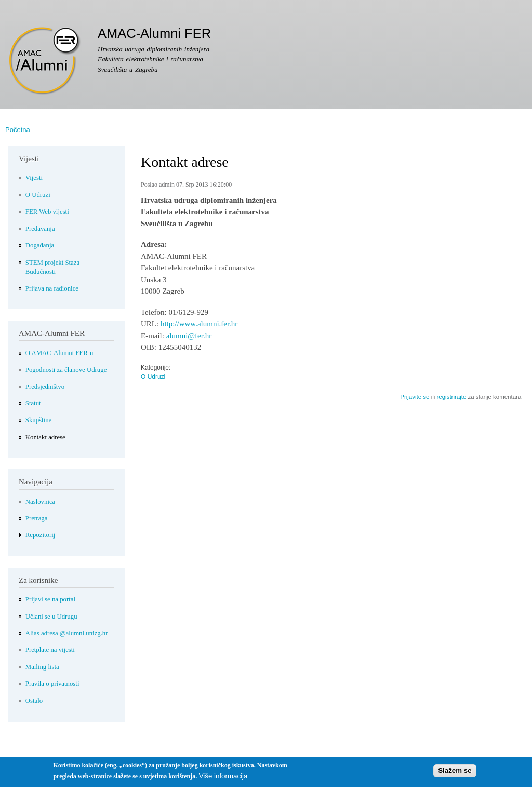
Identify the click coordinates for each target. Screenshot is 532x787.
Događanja (40, 245)
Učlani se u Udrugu (51, 617)
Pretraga (37, 518)
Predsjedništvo (45, 387)
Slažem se (455, 773)
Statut (33, 403)
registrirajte (451, 397)
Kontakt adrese (45, 437)
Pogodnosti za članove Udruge (66, 370)
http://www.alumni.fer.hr (199, 324)
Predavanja (40, 229)
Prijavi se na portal (50, 599)
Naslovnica (41, 502)
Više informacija (223, 779)
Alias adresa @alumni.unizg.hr (67, 633)
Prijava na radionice (52, 288)
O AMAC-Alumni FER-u (59, 353)
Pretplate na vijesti (50, 650)
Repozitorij (41, 535)
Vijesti (34, 178)
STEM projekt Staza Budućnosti (52, 267)
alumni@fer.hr (189, 336)
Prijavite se (415, 397)
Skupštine (38, 420)
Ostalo (34, 701)
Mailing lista (42, 667)
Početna (18, 130)
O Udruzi (153, 377)
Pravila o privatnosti (52, 684)
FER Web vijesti (47, 212)
